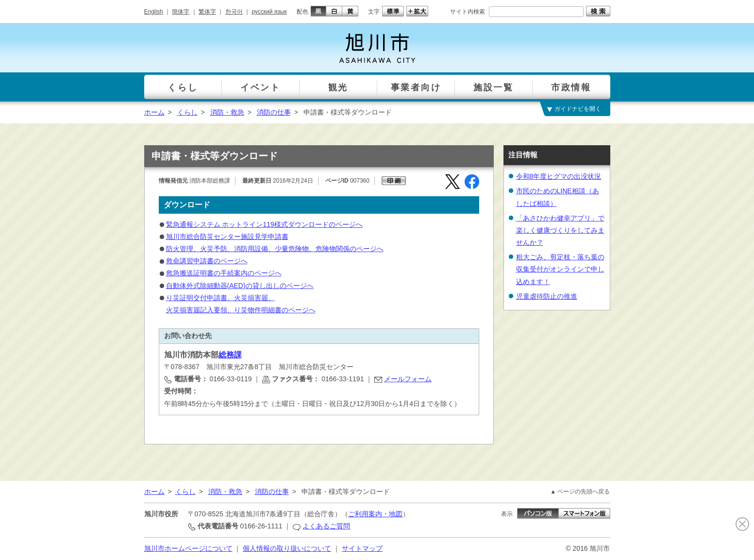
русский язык (269, 12)
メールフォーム (408, 379)
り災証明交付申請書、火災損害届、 (220, 298)
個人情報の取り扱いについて (287, 548)
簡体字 (181, 12)
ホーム (154, 112)
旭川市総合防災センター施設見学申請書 (227, 237)
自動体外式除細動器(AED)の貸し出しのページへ (240, 286)
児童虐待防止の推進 (547, 296)
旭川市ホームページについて (188, 548)
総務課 (230, 355)
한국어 (234, 12)
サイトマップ (362, 548)
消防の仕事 (274, 112)
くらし (187, 112)
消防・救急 (227, 112)
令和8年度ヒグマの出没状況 (559, 176)
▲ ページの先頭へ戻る (580, 492)
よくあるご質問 (326, 526)
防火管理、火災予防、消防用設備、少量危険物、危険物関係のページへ (275, 249)
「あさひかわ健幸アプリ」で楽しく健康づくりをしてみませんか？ (560, 230)
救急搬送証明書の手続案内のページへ (224, 273)
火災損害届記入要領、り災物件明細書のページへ (241, 310)
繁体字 (207, 12)
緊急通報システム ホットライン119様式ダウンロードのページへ (264, 224)
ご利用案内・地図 (375, 514)
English (154, 12)
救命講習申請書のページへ (207, 261)
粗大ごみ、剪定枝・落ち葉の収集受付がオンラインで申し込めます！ (560, 269)
